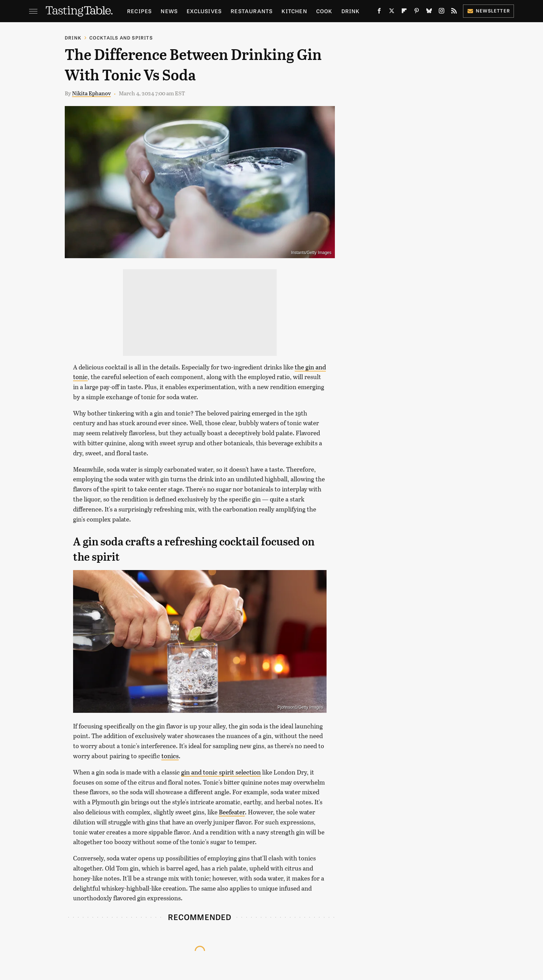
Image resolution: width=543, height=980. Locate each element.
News (169, 11)
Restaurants (252, 11)
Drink (351, 11)
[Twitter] (392, 12)
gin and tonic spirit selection (221, 772)
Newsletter (488, 11)
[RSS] (454, 12)
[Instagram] (442, 12)
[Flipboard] (404, 12)
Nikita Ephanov (91, 93)
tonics (170, 756)
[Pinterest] (417, 12)
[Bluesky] (429, 12)
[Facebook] (379, 12)
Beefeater (232, 812)
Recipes (139, 11)
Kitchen (294, 11)
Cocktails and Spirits (121, 38)
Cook (324, 11)
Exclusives (204, 11)
